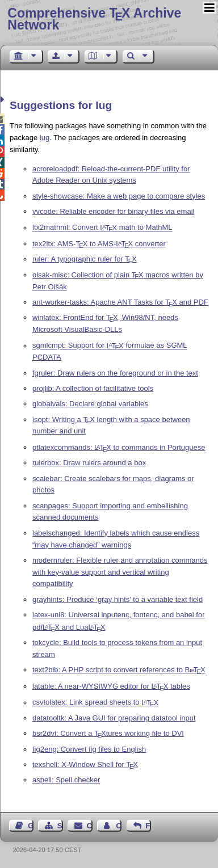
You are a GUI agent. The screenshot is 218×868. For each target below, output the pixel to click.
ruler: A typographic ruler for (85, 259)
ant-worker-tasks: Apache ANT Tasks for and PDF (120, 302)
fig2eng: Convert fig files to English (89, 749)
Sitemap (60, 826)
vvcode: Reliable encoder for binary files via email (113, 211)
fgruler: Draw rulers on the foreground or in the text (115, 373)
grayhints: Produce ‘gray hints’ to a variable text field (118, 599)
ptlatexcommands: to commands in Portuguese (119, 447)
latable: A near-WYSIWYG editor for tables (111, 686)
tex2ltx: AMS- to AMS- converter (99, 244)
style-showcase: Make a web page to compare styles (119, 196)
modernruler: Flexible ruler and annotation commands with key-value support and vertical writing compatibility (120, 572)
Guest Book (31, 826)
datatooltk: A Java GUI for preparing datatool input (114, 718)
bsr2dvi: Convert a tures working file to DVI (108, 733)
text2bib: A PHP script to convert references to (119, 670)
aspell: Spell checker (66, 780)
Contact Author (119, 826)
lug (45, 138)
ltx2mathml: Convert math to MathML (102, 228)
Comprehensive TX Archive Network (94, 19)
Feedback (148, 826)
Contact (90, 826)
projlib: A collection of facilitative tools (93, 388)
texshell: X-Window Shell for (85, 764)
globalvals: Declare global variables (90, 404)
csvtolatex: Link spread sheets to (95, 703)
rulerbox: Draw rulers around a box (89, 463)
